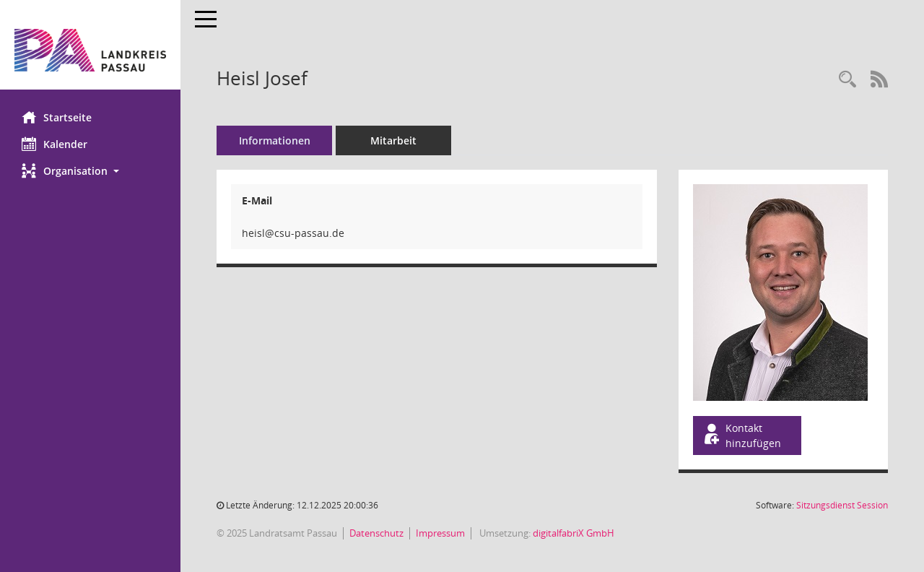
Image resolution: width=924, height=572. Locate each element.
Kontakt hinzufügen (741, 435)
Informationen (275, 140)
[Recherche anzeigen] (847, 80)
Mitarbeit (393, 140)
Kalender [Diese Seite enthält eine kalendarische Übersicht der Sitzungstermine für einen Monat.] (55, 144)
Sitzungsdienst (842, 505)
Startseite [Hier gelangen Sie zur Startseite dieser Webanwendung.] (57, 117)
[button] (90, 171)
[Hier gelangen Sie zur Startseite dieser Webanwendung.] (90, 50)
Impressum (440, 533)
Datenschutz (376, 533)
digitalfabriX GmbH (574, 533)
